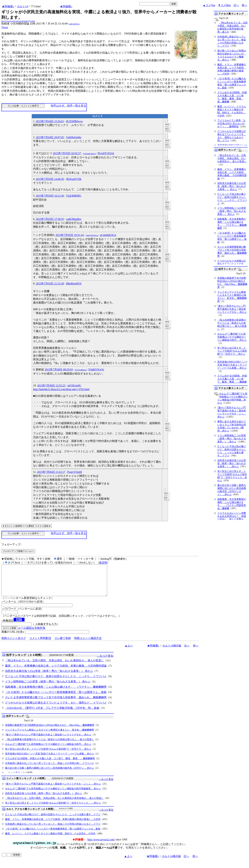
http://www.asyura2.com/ (101, 846)
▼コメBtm (224, 5)
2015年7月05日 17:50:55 (50, 219)
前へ (244, 5)
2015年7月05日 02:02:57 (67, 153)
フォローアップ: (11, 544)
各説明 (103, 563)
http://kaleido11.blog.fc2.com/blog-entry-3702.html (61, 389)
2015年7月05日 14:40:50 (50, 179)
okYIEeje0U (74, 385)
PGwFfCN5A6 (106, 153)
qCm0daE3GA (108, 235)
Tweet (5, 27)
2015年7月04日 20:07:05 (50, 137)
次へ (236, 5)
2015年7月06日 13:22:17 (51, 472)
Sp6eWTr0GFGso (92, 235)
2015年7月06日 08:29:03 (59, 369)
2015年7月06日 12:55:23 (51, 385)
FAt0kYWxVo (96, 369)
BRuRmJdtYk (74, 284)
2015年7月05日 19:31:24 (70, 235)
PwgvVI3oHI (75, 472)
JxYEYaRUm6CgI (90, 154)
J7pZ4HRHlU (74, 196)
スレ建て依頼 (63, 644)
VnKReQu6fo (74, 137)
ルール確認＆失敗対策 (32, 634)
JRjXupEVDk (74, 179)
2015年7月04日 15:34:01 (50, 121)
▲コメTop (209, 5)
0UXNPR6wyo (74, 121)
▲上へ (129, 652)
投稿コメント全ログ (14, 644)
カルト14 (22, 6)
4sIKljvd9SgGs (74, 24)
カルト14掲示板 (172, 652)
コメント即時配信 (40, 644)
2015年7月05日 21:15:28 (50, 284)
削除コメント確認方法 (88, 644)
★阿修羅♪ (8, 6)
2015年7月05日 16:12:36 (50, 196)
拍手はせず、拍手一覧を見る (68, 106)
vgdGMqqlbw (74, 219)
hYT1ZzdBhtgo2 (81, 370)
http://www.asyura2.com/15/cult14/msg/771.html (18, 21)
